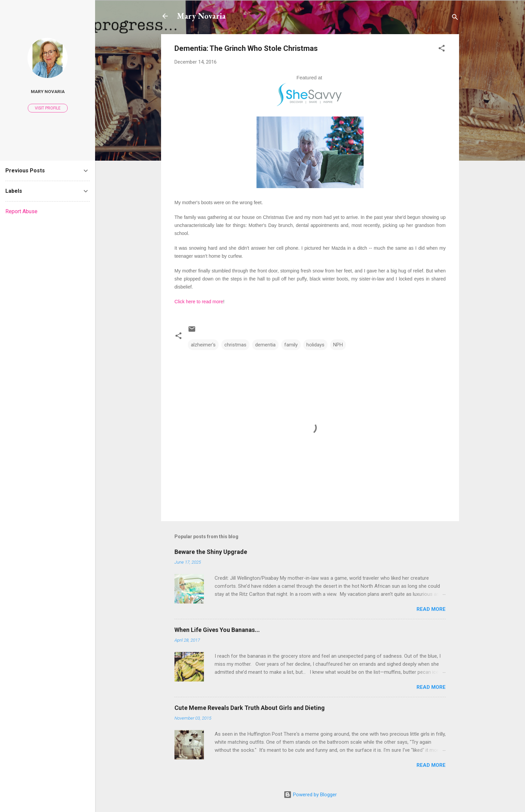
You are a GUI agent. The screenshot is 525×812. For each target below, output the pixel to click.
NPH (338, 345)
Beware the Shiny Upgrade (211, 552)
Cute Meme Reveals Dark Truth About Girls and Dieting (250, 708)
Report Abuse (21, 211)
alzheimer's (203, 345)
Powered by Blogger (310, 795)
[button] (442, 49)
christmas (235, 345)
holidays (315, 345)
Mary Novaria (201, 16)
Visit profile (48, 108)
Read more (431, 609)
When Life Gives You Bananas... (217, 630)
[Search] (455, 18)
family (291, 345)
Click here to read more (199, 302)
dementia (265, 345)
